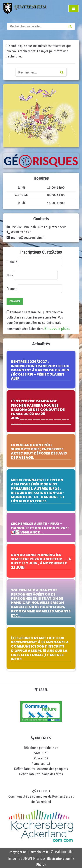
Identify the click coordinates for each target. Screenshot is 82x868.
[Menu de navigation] (74, 8)
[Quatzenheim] (28, 8)
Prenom (12, 289)
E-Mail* (12, 262)
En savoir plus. (57, 329)
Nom (10, 275)
